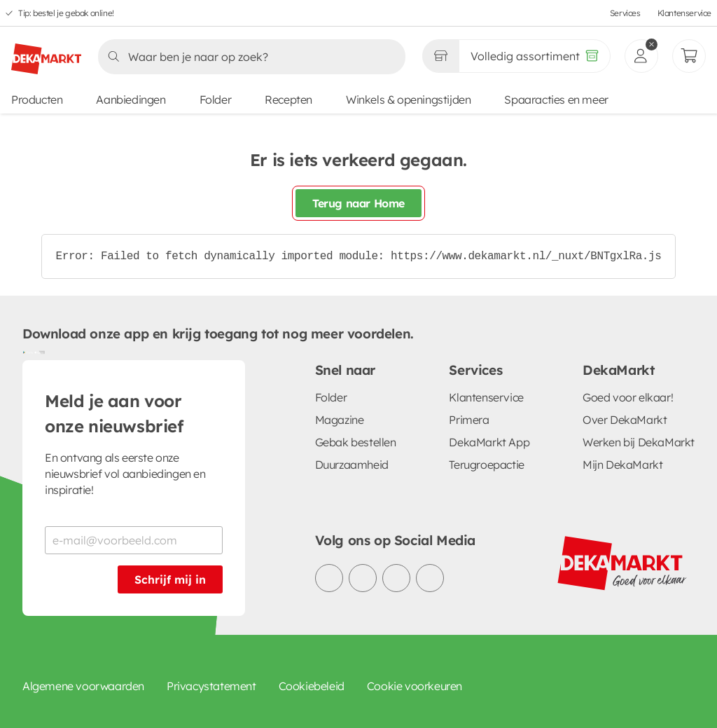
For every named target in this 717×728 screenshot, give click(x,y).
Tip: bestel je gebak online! (66, 13)
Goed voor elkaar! (628, 397)
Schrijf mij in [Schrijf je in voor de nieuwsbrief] (170, 579)
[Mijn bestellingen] (689, 56)
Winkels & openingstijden (408, 99)
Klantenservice (684, 13)
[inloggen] (641, 56)
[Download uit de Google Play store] (28, 352)
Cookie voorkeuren (415, 686)
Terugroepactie (486, 465)
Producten (37, 99)
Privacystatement (211, 686)
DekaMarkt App (489, 442)
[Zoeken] (248, 57)
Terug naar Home (358, 203)
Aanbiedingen (131, 99)
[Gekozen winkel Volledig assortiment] (440, 56)
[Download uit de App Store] (39, 352)
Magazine (340, 420)
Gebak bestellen (356, 442)
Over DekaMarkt (625, 420)
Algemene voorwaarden (83, 686)
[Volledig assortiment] (535, 56)
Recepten (288, 99)
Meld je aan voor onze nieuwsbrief (114, 413)
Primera (469, 420)
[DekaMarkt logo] (46, 53)
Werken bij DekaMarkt (639, 442)
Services (625, 13)
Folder (216, 99)
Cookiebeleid (312, 686)
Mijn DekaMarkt (622, 465)
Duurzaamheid (352, 465)
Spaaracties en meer (556, 99)
